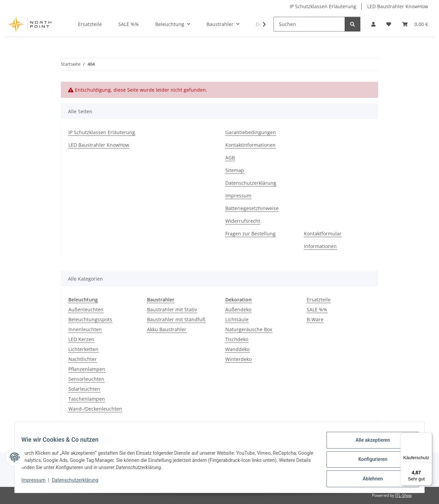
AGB (230, 158)
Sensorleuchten (86, 379)
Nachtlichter (83, 359)
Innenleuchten (85, 329)
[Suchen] (309, 24)
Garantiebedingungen (251, 132)
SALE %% (317, 309)
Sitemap (235, 170)
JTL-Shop (403, 495)
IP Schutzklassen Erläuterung (323, 6)
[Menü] (428, 437)
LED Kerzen (81, 339)
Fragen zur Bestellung (250, 234)
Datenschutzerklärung (79, 483)
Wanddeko (237, 349)
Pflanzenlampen (87, 369)
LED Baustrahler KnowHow (398, 6)
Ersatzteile (319, 300)
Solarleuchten (84, 389)
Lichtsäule (237, 319)
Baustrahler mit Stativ (172, 309)
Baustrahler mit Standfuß (176, 319)
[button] (373, 24)
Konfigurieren (368, 462)
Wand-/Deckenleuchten (95, 409)
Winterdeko (238, 359)
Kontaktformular (323, 234)
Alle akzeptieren (368, 444)
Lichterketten (83, 349)
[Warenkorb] (415, 24)
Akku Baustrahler (167, 329)
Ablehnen (368, 480)
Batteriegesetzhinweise (252, 208)
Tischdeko (237, 339)
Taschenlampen (87, 399)
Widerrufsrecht (243, 221)
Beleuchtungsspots (90, 319)
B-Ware (315, 319)
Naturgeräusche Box (249, 329)
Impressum (38, 483)
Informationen (320, 246)
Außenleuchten (86, 309)
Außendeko (238, 309)
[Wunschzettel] (389, 24)
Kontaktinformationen (250, 145)
